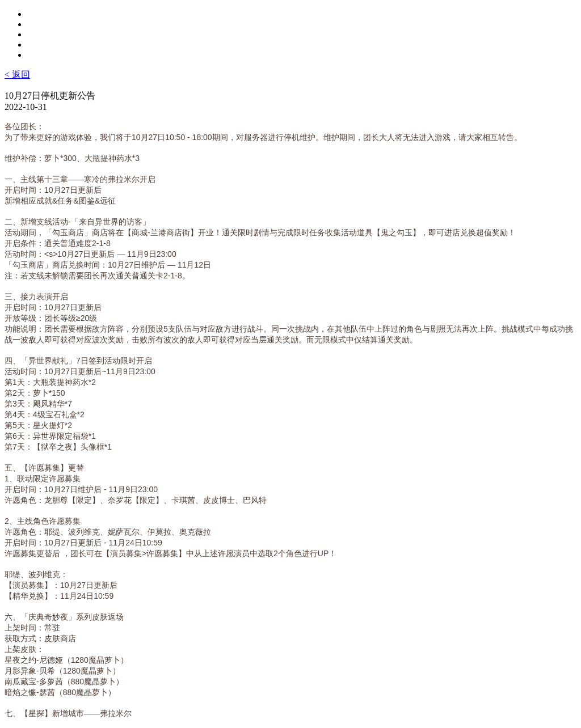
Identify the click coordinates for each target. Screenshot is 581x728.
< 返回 (17, 75)
